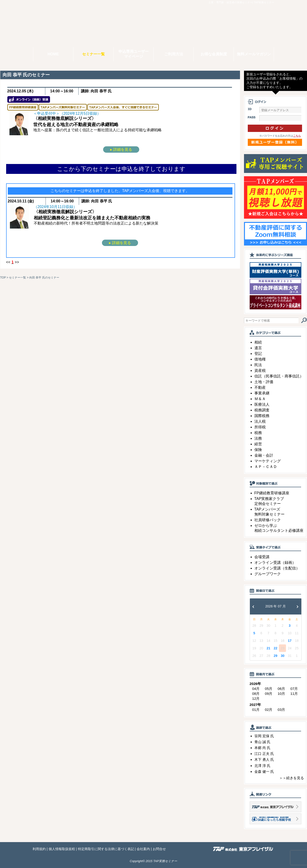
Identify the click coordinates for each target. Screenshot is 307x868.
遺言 (258, 348)
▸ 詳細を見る (121, 149)
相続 (258, 342)
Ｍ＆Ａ (260, 399)
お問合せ (159, 849)
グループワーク (268, 574)
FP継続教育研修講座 (272, 493)
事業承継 (262, 393)
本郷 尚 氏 (262, 748)
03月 (282, 710)
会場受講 (262, 557)
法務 (258, 438)
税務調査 (262, 410)
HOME (53, 54)
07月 (294, 689)
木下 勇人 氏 (264, 759)
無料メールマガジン (254, 54)
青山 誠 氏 (262, 742)
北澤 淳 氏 (262, 766)
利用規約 (39, 849)
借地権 (260, 359)
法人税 (260, 421)
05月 (269, 689)
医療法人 (262, 404)
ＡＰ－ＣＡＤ (266, 467)
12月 (256, 698)
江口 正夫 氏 (264, 754)
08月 (256, 694)
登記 (258, 354)
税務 (258, 433)
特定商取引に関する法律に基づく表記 (106, 849)
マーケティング (268, 461)
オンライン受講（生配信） (277, 568)
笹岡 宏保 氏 (264, 736)
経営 (258, 444)
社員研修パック (268, 520)
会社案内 (143, 849)
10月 (282, 694)
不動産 (260, 387)
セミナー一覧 (93, 54)
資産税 (260, 371)
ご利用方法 (174, 54)
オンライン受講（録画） (275, 563)
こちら (297, 136)
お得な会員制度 (214, 54)
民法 (258, 365)
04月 (256, 689)
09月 (269, 694)
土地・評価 (264, 382)
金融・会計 (264, 455)
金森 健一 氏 (264, 772)
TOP (3, 278)
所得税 (260, 427)
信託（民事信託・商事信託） (279, 376)
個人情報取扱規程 (62, 849)
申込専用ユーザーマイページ (134, 54)
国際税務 (262, 416)
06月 (282, 689)
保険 (258, 450)
